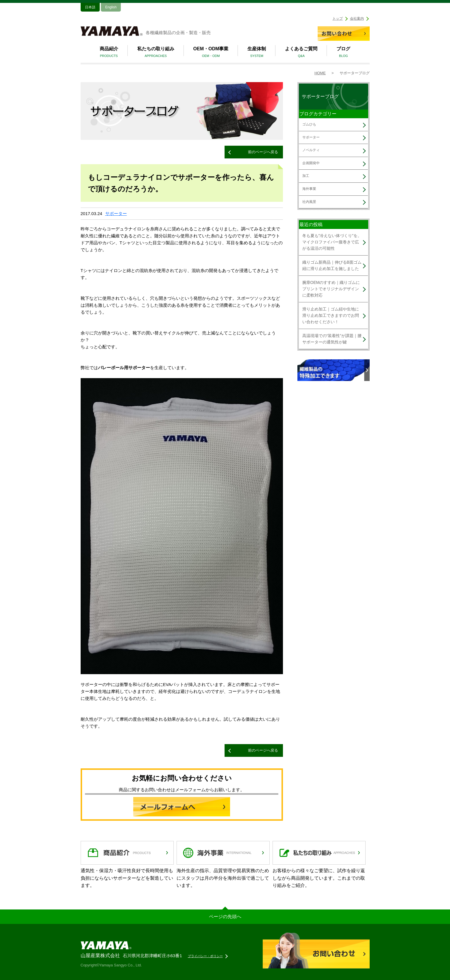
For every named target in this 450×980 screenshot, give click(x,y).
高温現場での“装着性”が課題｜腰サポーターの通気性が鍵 (332, 339)
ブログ (343, 53)
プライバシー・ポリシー (205, 956)
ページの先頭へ (225, 917)
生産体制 (257, 53)
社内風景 (309, 202)
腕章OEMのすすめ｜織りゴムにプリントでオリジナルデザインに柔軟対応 (331, 289)
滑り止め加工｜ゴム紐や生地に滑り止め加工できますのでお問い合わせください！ (331, 316)
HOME (320, 73)
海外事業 (309, 189)
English (111, 7)
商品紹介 (109, 53)
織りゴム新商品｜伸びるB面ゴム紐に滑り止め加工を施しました (332, 265)
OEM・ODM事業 (211, 53)
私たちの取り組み (156, 53)
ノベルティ (311, 150)
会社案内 (357, 19)
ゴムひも (309, 124)
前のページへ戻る (263, 152)
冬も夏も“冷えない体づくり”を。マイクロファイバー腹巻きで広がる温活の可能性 (332, 242)
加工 (306, 176)
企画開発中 (311, 163)
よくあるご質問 (301, 53)
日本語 (90, 7)
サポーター (116, 213)
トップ (338, 19)
